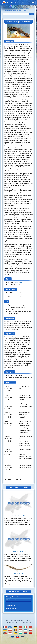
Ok (32, 14)
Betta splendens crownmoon (17, 600)
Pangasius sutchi (13, 597)
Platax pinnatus (12, 609)
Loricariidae (18, 282)
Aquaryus (6, 9)
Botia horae (11, 606)
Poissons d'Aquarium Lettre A (19, 9)
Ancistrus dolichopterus (15, 603)
